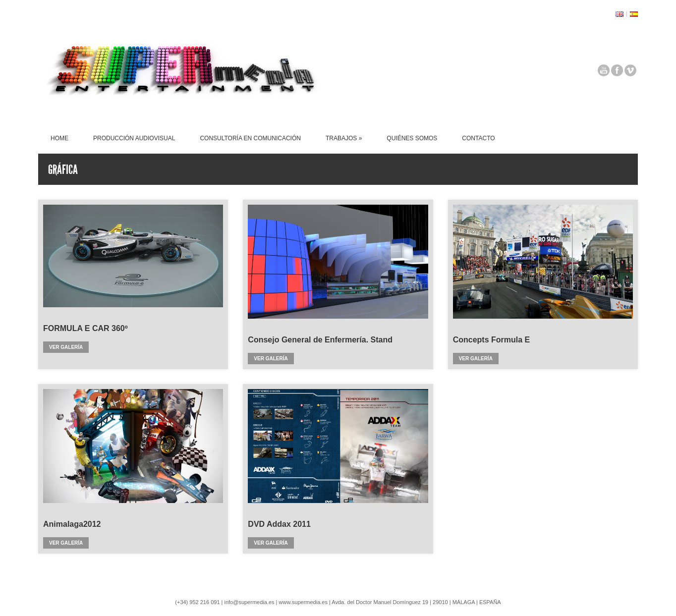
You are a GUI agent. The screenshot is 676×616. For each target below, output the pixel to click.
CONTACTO (478, 138)
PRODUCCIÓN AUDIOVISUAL (134, 138)
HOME (59, 138)
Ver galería (66, 347)
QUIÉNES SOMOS (412, 138)
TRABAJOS (344, 138)
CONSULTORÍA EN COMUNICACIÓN (250, 138)
